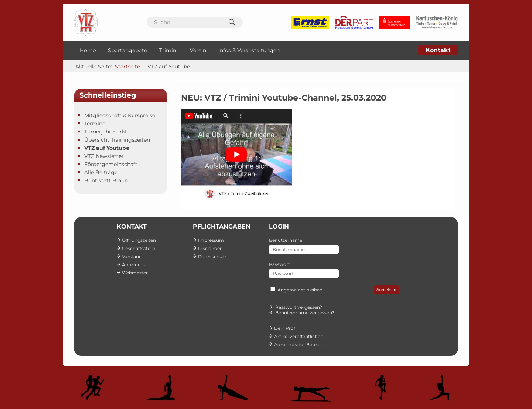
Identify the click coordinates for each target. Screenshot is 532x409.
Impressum (211, 240)
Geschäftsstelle (139, 248)
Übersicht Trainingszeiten (117, 140)
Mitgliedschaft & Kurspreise (120, 115)
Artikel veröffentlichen (299, 336)
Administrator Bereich (299, 344)
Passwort (279, 264)
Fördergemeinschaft (111, 164)
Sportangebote (127, 50)
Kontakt (438, 50)
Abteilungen (136, 265)
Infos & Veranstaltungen (249, 50)
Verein (198, 50)
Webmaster (135, 273)
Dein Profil (286, 328)
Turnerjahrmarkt (106, 132)
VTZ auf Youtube (107, 148)
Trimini (168, 50)
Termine (95, 124)
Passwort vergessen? (299, 307)
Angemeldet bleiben (300, 290)
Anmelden (386, 290)
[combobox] (195, 22)
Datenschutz (212, 256)
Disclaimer (210, 248)
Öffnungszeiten (139, 240)
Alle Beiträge (101, 172)
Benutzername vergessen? (305, 313)
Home (88, 50)
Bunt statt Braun (106, 180)
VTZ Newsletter (104, 156)
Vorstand (132, 256)
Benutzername (286, 240)
